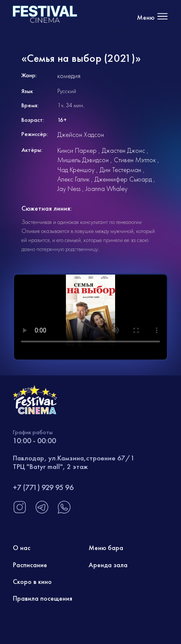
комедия (69, 76)
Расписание (30, 565)
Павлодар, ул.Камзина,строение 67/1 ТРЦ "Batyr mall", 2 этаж (74, 462)
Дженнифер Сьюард (123, 179)
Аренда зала (108, 565)
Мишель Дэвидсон (83, 160)
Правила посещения (43, 598)
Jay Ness (69, 189)
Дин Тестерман (120, 170)
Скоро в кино (32, 582)
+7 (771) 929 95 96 (43, 487)
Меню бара (106, 548)
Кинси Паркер (77, 150)
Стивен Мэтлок (135, 160)
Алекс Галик (73, 179)
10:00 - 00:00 (34, 440)
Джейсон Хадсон (81, 135)
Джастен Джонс (123, 150)
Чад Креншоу (76, 170)
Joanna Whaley (107, 189)
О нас (22, 548)
